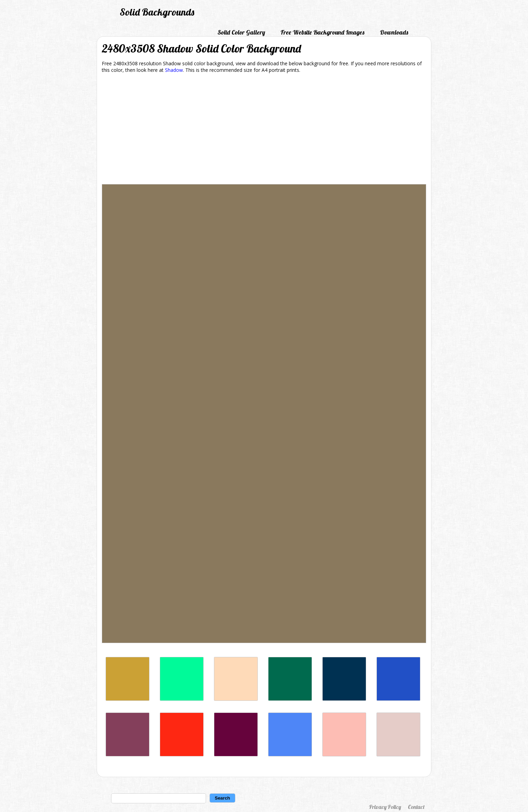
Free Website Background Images (322, 32)
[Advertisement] (264, 130)
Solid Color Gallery (241, 32)
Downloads (394, 32)
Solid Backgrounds (157, 12)
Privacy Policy (385, 807)
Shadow (174, 70)
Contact (416, 807)
